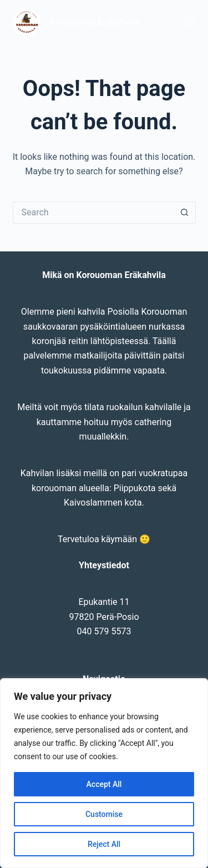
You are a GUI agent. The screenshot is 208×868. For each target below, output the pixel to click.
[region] (104, 773)
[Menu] (191, 22)
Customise (104, 814)
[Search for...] (93, 213)
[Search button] (185, 213)
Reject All (104, 844)
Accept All (104, 784)
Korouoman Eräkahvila (94, 22)
